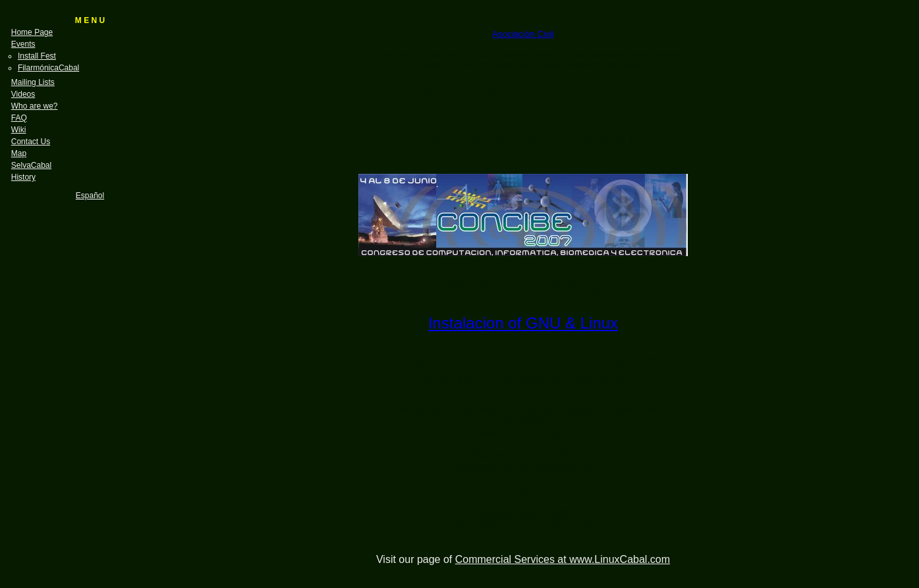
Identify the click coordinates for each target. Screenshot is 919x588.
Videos (23, 94)
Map (19, 153)
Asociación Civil (523, 34)
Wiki (19, 130)
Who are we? (35, 106)
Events (23, 44)
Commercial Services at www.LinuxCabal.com (563, 559)
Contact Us (31, 142)
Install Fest (37, 56)
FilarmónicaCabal (48, 68)
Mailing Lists (33, 82)
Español (90, 196)
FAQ (19, 118)
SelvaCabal (31, 165)
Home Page (32, 32)
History (23, 177)
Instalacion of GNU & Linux (523, 323)
